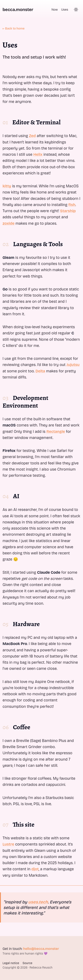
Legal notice (11, 963)
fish (72, 205)
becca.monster (18, 10)
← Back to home (14, 29)
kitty (7, 186)
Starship (68, 211)
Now (55, 10)
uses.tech (38, 902)
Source (27, 963)
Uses (65, 10)
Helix (38, 154)
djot (35, 869)
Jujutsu (73, 365)
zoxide (9, 223)
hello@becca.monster (41, 949)
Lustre (8, 844)
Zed (32, 136)
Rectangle (56, 432)
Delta (40, 371)
